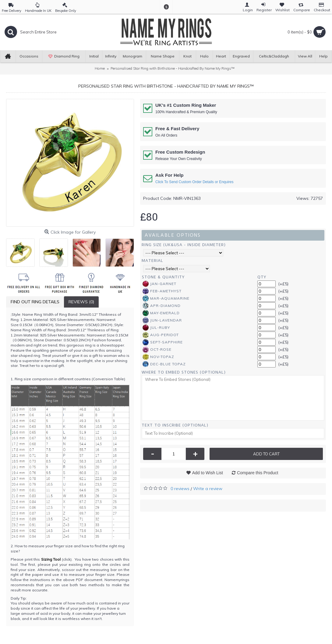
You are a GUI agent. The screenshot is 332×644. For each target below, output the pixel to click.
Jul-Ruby (156, 328)
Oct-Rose (157, 350)
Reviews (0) (81, 302)
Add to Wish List (208, 473)
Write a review (208, 489)
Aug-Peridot (161, 335)
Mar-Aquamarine (166, 298)
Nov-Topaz (158, 357)
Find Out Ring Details (35, 302)
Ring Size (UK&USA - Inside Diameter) (184, 245)
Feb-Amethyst (162, 291)
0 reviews (180, 489)
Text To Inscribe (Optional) (175, 425)
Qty (262, 277)
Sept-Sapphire (163, 342)
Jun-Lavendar (162, 320)
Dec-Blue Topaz (164, 364)
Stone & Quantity (163, 277)
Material (152, 261)
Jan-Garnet (159, 284)
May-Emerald (161, 313)
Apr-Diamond (162, 306)
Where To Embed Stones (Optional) (184, 372)
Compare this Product (258, 473)
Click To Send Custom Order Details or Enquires (194, 182)
